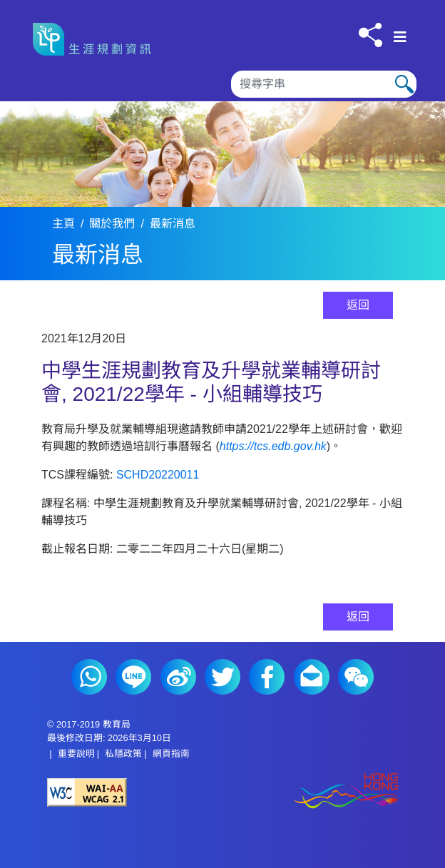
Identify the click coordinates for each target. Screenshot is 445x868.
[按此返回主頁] (97, 39)
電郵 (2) (312, 677)
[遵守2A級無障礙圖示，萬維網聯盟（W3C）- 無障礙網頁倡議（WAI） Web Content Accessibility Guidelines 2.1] (135, 792)
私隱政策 (123, 754)
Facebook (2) (267, 677)
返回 (358, 305)
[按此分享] (370, 35)
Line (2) (133, 677)
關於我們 (112, 224)
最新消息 (173, 224)
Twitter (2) (222, 677)
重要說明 (76, 754)
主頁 (63, 224)
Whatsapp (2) (89, 677)
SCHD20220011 (158, 475)
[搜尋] (324, 84)
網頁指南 (171, 754)
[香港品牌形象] (310, 792)
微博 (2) (178, 677)
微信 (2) (356, 677)
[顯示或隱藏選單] (400, 37)
